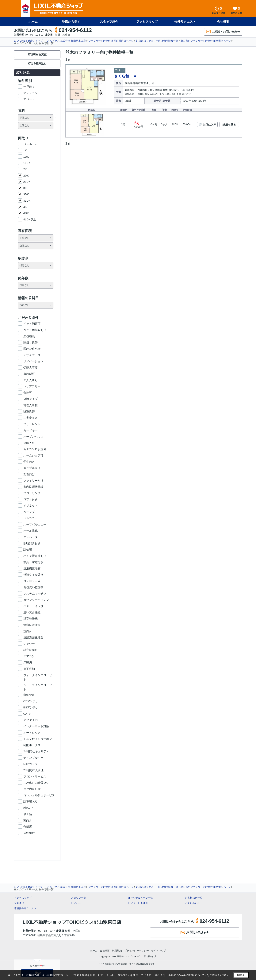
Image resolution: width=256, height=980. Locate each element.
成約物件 (29, 833)
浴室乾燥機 (31, 619)
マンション (31, 93)
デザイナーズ (32, 355)
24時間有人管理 (34, 770)
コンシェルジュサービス (39, 795)
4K (25, 207)
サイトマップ (159, 951)
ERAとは (76, 903)
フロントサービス (35, 776)
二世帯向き (31, 418)
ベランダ (29, 512)
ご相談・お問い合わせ (223, 31)
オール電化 (31, 531)
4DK (26, 213)
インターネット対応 (36, 726)
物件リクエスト (185, 22)
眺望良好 (29, 411)
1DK (26, 157)
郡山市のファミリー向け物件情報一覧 (157, 41)
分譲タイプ (31, 399)
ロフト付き (31, 499)
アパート (29, 99)
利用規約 (117, 951)
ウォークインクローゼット (39, 675)
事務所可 (29, 374)
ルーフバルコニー (35, 524)
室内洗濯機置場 (33, 487)
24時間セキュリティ (36, 751)
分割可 (28, 393)
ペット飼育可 (32, 324)
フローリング (32, 493)
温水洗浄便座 (32, 625)
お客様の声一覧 (194, 898)
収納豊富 (29, 695)
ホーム (33, 22)
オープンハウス (33, 437)
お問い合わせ (193, 903)
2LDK (27, 182)
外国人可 (29, 443)
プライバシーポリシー (136, 951)
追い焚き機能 (32, 612)
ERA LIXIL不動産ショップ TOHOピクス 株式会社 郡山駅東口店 (50, 41)
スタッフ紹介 (109, 22)
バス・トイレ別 (33, 606)
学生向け (29, 462)
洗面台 (28, 631)
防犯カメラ (31, 764)
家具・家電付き (33, 562)
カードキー (31, 430)
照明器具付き (32, 543)
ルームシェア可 (33, 455)
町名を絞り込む (37, 64)
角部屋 (28, 827)
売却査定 (19, 903)
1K (25, 150)
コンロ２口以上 (33, 581)
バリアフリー (32, 386)
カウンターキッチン (36, 600)
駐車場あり (31, 802)
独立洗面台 (31, 650)
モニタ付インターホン (38, 739)
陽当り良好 (31, 342)
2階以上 (28, 808)
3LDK (27, 201)
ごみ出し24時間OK (36, 783)
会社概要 (223, 22)
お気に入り (207, 124)
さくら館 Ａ (125, 76)
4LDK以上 (30, 219)
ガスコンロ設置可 (35, 449)
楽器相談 (29, 336)
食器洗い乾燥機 (33, 587)
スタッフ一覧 (78, 898)
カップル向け (32, 468)
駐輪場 (28, 550)
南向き (28, 820)
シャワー (29, 644)
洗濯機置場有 (32, 568)
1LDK (27, 163)
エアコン (29, 656)
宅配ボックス (32, 745)
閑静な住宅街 (32, 349)
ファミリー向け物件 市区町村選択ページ (111, 41)
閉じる (241, 975)
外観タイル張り (33, 575)
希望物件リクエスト (25, 908)
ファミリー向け (33, 480)
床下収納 (29, 669)
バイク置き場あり (35, 556)
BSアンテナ (31, 707)
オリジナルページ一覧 (140, 898)
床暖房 (28, 662)
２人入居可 (31, 380)
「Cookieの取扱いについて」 (191, 975)
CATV (27, 714)
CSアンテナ (31, 701)
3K (25, 188)
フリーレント (32, 424)
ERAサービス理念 (138, 903)
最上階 (28, 814)
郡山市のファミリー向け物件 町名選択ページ (206, 41)
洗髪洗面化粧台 (33, 637)
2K (25, 169)
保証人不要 (31, 368)
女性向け (29, 474)
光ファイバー (32, 720)
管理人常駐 (31, 405)
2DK (26, 175)
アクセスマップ (147, 22)
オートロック (32, 732)
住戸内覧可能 (32, 789)
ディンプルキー (33, 758)
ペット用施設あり (35, 330)
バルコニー (31, 518)
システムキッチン (35, 593)
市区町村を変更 (37, 54)
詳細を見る (229, 125)
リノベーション (33, 361)
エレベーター (32, 537)
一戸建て (29, 87)
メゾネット (31, 506)
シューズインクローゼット (39, 685)
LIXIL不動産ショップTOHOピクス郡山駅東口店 (72, 922)
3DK (26, 194)
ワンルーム (31, 144)
